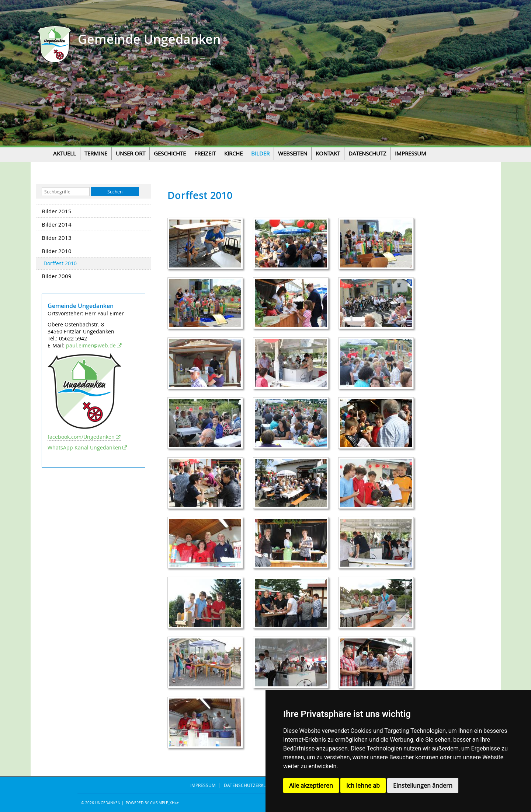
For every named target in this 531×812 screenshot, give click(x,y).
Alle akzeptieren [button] (311, 785)
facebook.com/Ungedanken (81, 437)
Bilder (260, 153)
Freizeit (205, 153)
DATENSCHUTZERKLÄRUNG (252, 785)
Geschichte (170, 153)
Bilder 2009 (57, 276)
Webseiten (293, 153)
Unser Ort (131, 153)
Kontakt (328, 153)
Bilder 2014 (57, 224)
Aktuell (65, 153)
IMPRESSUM (203, 785)
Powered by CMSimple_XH (150, 803)
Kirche (233, 153)
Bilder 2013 (57, 238)
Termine (96, 153)
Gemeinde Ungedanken (148, 39)
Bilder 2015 (57, 211)
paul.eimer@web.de (91, 345)
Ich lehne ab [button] (363, 785)
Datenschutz (367, 153)
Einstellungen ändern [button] (423, 785)
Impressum (411, 153)
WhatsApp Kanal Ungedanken (84, 447)
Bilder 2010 (57, 251)
